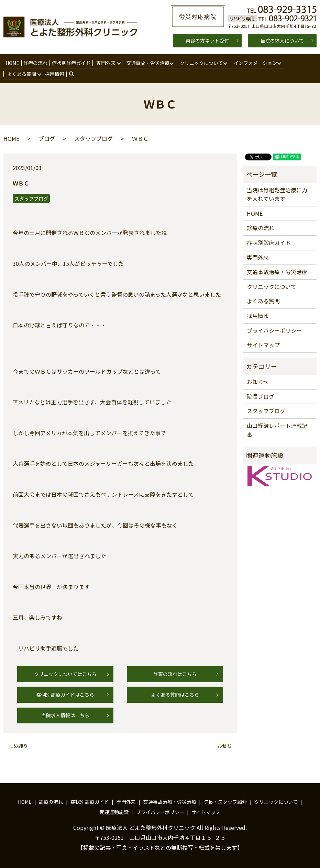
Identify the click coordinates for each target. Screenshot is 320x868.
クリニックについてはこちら (65, 674)
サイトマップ (263, 345)
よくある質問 (22, 74)
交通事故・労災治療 (146, 63)
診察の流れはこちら (175, 674)
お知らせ (258, 381)
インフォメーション (254, 63)
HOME (12, 63)
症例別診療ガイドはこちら (65, 694)
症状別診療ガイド (70, 63)
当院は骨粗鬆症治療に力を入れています (277, 194)
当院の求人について (282, 41)
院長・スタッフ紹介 (225, 802)
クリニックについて (200, 63)
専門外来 (105, 63)
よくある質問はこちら (175, 694)
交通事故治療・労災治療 (277, 271)
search (75, 74)
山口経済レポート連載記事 (277, 430)
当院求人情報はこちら (65, 715)
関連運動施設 (114, 812)
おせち (224, 746)
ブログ (47, 138)
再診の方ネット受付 (207, 41)
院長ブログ (261, 396)
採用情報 (54, 74)
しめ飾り (18, 746)
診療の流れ (35, 63)
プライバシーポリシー (274, 330)
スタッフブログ (93, 138)
